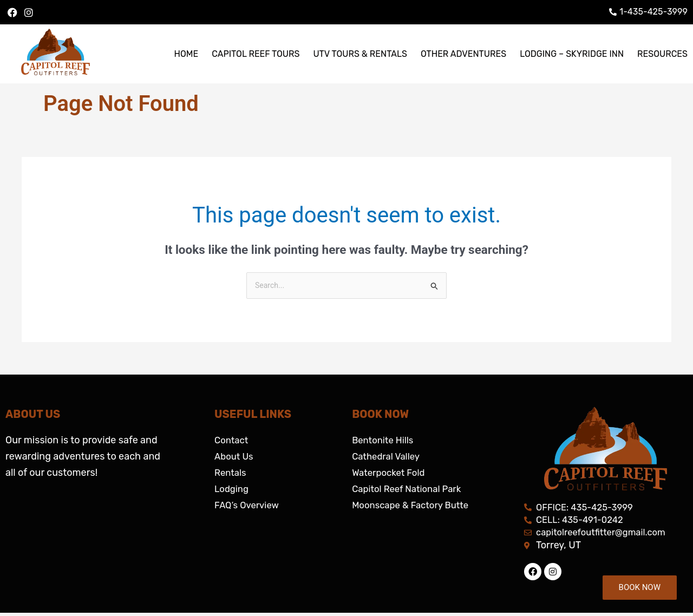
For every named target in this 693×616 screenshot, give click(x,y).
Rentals (231, 474)
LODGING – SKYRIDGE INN (572, 54)
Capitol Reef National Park (411, 490)
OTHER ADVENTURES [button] (463, 54)
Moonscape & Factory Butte (415, 506)
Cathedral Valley (388, 457)
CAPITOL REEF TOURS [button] (256, 54)
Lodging (233, 490)
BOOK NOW (640, 587)
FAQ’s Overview (249, 506)
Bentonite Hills (385, 441)
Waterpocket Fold (391, 474)
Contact (233, 441)
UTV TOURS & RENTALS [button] (360, 54)
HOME (186, 54)
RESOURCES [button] (662, 54)
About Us (235, 457)
